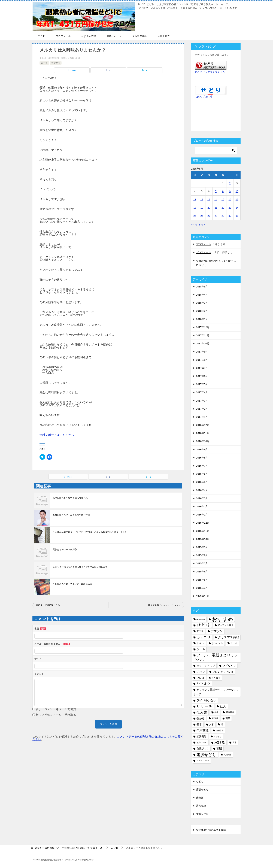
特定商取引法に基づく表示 (211, 830)
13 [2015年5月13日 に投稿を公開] (209, 199)
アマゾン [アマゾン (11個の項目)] (217, 631)
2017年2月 (202, 409)
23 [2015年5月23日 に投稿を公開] (230, 208)
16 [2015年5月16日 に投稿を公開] (230, 199)
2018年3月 (202, 303)
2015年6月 (202, 572)
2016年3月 (202, 498)
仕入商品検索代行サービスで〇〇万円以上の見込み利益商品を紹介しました (90, 532)
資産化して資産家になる (48, 605)
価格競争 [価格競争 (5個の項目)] (230, 712)
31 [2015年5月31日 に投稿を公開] (237, 216)
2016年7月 (202, 466)
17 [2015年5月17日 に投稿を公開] (237, 199)
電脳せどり (202, 814)
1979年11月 (203, 596)
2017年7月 (202, 368)
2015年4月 (202, 588)
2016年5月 (202, 482)
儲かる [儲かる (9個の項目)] (200, 718)
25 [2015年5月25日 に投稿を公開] (195, 216)
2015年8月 (202, 555)
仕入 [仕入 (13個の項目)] (223, 706)
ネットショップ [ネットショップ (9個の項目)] (206, 666)
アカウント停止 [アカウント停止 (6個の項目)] (226, 625)
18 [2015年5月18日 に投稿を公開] (195, 208)
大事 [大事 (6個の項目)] (211, 725)
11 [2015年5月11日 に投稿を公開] (195, 199)
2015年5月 (202, 580)
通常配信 (56, 63)
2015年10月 (203, 539)
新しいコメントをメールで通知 (56, 709)
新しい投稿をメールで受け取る (56, 715)
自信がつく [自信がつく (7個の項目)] (203, 748)
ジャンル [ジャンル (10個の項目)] (217, 643)
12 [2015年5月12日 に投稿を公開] (202, 199)
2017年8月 (202, 360)
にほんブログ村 (203, 97)
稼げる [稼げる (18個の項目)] (220, 742)
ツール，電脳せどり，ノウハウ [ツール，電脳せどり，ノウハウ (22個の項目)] (216, 657)
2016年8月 (202, 458)
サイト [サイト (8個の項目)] (200, 643)
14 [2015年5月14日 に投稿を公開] (216, 199)
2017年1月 (202, 417)
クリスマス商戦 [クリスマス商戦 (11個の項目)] (228, 637)
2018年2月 (202, 311)
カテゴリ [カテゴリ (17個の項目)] (204, 637)
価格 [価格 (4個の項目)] (216, 712)
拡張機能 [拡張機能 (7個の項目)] (201, 736)
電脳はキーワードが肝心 (65, 550)
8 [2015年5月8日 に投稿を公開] (223, 191)
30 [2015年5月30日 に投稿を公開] (230, 216)
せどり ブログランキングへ (210, 72)
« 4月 (194, 225)
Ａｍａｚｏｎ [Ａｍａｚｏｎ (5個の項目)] (203, 761)
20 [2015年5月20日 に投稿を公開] (209, 208)
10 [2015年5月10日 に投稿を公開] (237, 191)
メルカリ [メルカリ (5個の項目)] (216, 678)
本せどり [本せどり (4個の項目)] (218, 736)
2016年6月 (202, 474)
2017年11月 (203, 335)
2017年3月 (202, 401)
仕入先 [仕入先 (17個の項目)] (202, 712)
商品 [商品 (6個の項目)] (228, 718)
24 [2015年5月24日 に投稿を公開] (237, 208)
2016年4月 (202, 490)
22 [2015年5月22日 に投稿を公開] (223, 208)
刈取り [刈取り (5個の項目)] (215, 718)
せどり (200, 781)
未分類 (44, 63)
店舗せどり (202, 790)
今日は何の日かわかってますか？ (215, 261)
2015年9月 (202, 547)
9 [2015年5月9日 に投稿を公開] (230, 191)
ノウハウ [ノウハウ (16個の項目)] (229, 666)
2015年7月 (202, 563)
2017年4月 (202, 392)
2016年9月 (202, 450)
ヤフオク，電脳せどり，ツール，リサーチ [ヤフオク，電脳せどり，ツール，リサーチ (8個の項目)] (216, 692)
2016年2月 (202, 506)
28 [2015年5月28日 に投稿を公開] (216, 216)
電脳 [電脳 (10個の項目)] (219, 748)
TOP (69, 848)
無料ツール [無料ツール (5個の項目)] (202, 742)
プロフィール (204, 244)
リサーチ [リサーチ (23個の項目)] (204, 706)
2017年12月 (203, 327)
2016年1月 (202, 515)
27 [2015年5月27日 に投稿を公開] (209, 216)
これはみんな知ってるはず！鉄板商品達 (72, 584)
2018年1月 (202, 319)
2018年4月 (202, 295)
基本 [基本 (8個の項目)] (199, 724)
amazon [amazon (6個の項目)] (201, 619)
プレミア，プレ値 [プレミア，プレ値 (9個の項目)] (223, 672)
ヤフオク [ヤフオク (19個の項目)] (204, 684)
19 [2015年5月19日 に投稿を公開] (202, 208)
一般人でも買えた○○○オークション (163, 605)
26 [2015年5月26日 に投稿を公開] (202, 216)
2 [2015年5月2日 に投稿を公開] (230, 183)
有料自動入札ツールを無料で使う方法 (71, 515)
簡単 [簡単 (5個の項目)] (235, 742)
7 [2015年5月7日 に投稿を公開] (216, 191)
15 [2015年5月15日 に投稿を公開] (223, 199)
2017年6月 (202, 376)
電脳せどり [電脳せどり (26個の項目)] (206, 755)
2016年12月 (203, 425)
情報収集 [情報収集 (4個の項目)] (220, 730)
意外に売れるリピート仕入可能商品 (70, 498)
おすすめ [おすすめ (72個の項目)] (223, 619)
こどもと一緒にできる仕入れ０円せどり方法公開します (80, 567)
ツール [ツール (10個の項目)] (201, 649)
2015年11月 (203, 531)
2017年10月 (203, 344)
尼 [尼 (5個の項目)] (222, 724)
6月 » (202, 225)
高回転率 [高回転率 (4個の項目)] (228, 755)
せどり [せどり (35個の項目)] (203, 625)
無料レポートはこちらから (57, 435)
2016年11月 (203, 433)
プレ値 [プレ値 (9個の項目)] (200, 678)
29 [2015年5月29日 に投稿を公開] (223, 216)
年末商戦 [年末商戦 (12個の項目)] (202, 730)
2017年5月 (202, 384)
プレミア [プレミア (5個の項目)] (201, 672)
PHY (199, 265)
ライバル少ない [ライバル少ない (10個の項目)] (206, 700)
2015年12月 (203, 523)
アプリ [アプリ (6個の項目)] (200, 631)
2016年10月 (203, 441)
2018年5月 (202, 287)
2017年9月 (202, 352)
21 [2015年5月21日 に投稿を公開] (216, 208)
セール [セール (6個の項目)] (234, 643)
